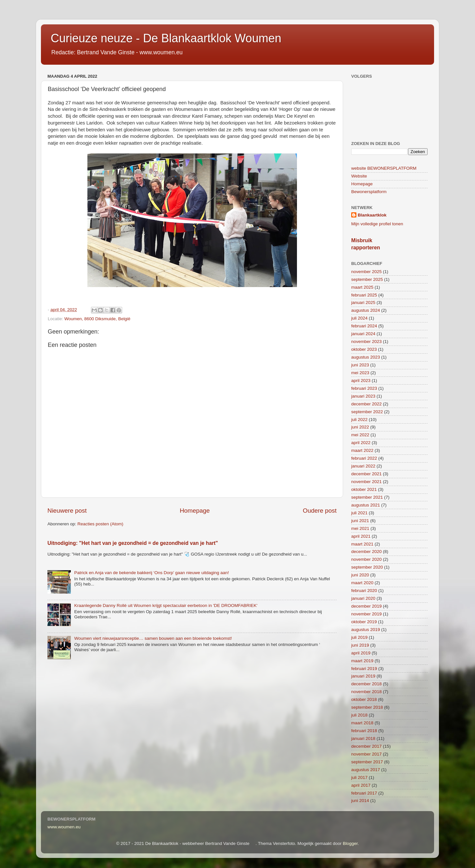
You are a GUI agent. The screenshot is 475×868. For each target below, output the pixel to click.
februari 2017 (364, 793)
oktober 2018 (364, 699)
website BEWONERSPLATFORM (384, 168)
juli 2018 (359, 715)
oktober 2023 (364, 349)
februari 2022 (364, 458)
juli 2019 (359, 637)
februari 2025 (364, 295)
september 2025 (367, 279)
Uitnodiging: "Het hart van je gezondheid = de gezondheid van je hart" (133, 543)
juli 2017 (359, 777)
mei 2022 (360, 435)
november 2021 (366, 482)
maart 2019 (362, 661)
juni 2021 (360, 521)
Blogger (350, 843)
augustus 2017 (366, 770)
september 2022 (367, 412)
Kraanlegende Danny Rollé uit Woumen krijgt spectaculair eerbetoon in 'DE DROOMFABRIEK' (166, 605)
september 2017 (367, 762)
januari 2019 (363, 676)
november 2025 (366, 272)
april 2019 (361, 653)
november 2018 (366, 692)
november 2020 (366, 559)
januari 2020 (363, 598)
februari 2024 (364, 326)
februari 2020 (364, 591)
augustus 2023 (366, 357)
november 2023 (366, 342)
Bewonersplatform (369, 192)
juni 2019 (360, 645)
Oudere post (320, 511)
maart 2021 (362, 544)
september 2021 (367, 497)
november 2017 (366, 754)
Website (359, 176)
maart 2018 (362, 723)
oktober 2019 (364, 622)
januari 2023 (363, 396)
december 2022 (366, 404)
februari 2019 (364, 669)
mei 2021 (360, 528)
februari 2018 (364, 731)
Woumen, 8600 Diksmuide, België (97, 319)
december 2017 (366, 746)
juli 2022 (359, 420)
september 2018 (367, 707)
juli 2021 (359, 513)
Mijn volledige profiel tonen (377, 224)
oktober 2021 (364, 489)
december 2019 (366, 606)
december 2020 (366, 552)
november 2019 (366, 614)
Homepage (195, 511)
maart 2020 (362, 583)
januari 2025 (363, 302)
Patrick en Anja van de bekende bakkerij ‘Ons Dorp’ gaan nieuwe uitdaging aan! (151, 573)
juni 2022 (360, 427)
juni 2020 (360, 575)
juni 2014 (360, 801)
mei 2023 (360, 373)
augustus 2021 (366, 505)
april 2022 (361, 443)
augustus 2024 (366, 310)
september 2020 (367, 567)
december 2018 (366, 684)
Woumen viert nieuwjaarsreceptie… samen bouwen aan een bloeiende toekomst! (153, 638)
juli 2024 (359, 318)
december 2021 (366, 474)
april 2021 (361, 536)
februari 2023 (364, 388)
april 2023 (361, 381)
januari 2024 (363, 334)
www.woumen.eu (64, 827)
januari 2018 (363, 738)
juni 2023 (360, 365)
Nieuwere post (67, 511)
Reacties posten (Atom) (100, 524)
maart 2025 (362, 287)
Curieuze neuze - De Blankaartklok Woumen (166, 38)
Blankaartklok (372, 215)
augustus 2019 (366, 630)
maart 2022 (362, 450)
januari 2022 (363, 466)
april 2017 (361, 785)
